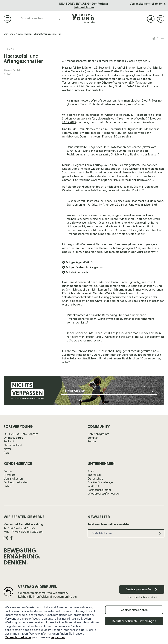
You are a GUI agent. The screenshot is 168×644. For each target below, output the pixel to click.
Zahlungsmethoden (16, 482)
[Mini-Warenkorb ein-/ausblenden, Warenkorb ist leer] (161, 19)
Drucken (158, 38)
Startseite (9, 34)
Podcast (9, 441)
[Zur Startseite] (84, 19)
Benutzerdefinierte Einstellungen (134, 621)
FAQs (7, 486)
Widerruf (93, 486)
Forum (92, 441)
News (19, 34)
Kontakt (8, 471)
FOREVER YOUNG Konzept (21, 434)
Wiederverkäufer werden (104, 493)
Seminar (93, 438)
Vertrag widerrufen (142, 589)
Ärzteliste (10, 475)
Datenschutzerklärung (19, 637)
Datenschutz (95, 479)
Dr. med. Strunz (14, 438)
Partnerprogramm (99, 490)
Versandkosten (13, 479)
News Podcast (13, 445)
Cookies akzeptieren (134, 610)
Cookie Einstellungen (101, 482)
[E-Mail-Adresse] (109, 391)
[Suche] (58, 18)
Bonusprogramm (98, 434)
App (6, 453)
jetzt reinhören (84, 7)
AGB (91, 471)
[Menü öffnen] (7, 19)
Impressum (58, 637)
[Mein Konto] (151, 19)
